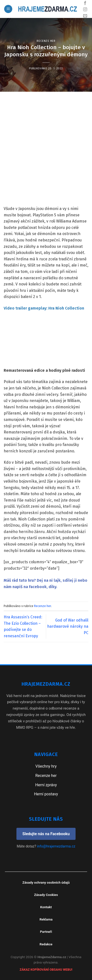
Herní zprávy (46, 785)
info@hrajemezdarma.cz (56, 846)
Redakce (46, 944)
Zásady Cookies (46, 895)
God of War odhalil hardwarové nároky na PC (68, 626)
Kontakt (46, 907)
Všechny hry (46, 766)
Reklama (46, 919)
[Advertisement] (46, 157)
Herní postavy (46, 794)
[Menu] (8, 9)
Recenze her (46, 41)
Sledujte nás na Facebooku (46, 834)
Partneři (46, 932)
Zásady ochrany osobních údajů (46, 882)
